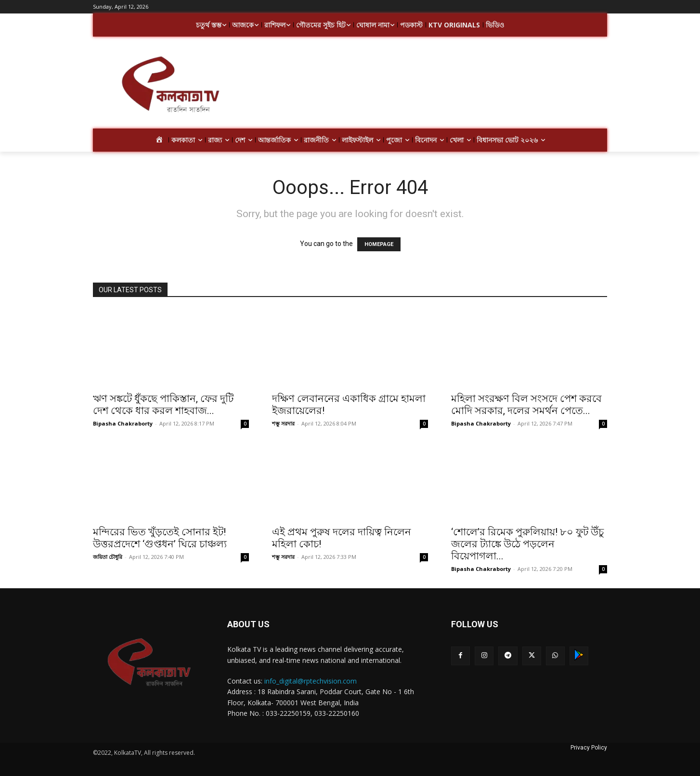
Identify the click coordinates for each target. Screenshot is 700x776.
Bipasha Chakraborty (123, 423)
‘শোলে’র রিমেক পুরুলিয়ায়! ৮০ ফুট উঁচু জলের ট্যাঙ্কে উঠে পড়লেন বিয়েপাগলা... (527, 544)
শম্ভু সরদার (283, 423)
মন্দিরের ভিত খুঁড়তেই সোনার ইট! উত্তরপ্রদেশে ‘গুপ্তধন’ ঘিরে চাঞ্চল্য (160, 538)
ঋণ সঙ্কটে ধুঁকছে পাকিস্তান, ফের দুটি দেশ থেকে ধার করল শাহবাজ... (163, 405)
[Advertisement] (427, 86)
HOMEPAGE (379, 244)
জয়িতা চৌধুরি (108, 557)
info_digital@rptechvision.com (311, 681)
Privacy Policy (589, 748)
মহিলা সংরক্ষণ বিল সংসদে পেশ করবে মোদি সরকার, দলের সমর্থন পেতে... (526, 405)
